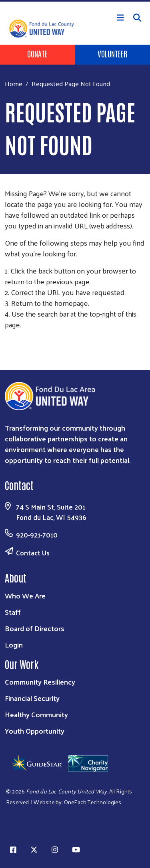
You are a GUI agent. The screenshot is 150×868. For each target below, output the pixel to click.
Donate (37, 53)
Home (14, 84)
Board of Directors (35, 628)
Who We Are (25, 595)
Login (14, 645)
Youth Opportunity (35, 731)
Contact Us (33, 553)
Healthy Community (36, 714)
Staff (13, 612)
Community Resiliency (40, 682)
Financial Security (32, 698)
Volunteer (112, 53)
